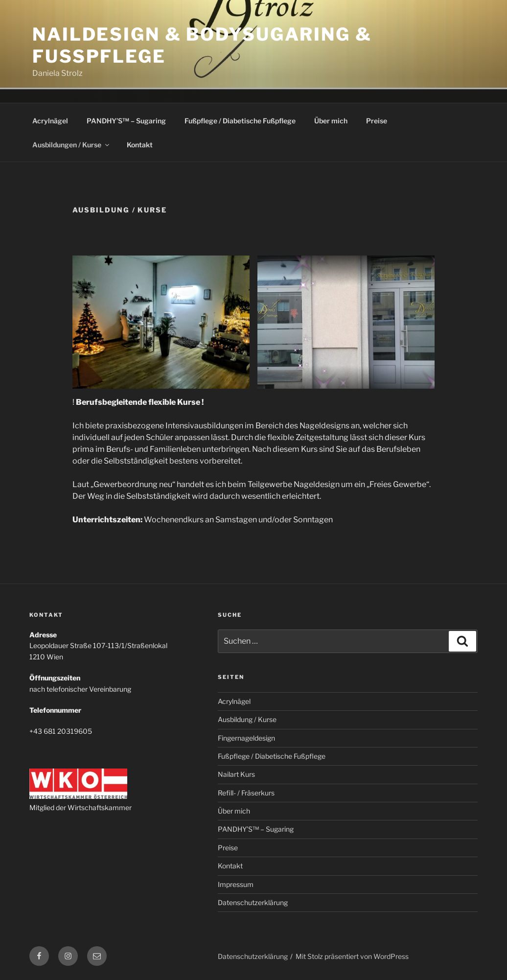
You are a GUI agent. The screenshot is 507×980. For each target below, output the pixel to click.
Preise (377, 121)
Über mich (331, 121)
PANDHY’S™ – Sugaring (126, 121)
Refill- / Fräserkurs (246, 793)
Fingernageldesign (246, 738)
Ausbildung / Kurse (247, 719)
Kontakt (140, 145)
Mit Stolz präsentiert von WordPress (352, 956)
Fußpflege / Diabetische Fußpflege (240, 121)
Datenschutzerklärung (253, 902)
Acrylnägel (50, 121)
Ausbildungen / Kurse (71, 145)
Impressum (236, 884)
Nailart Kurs (236, 774)
